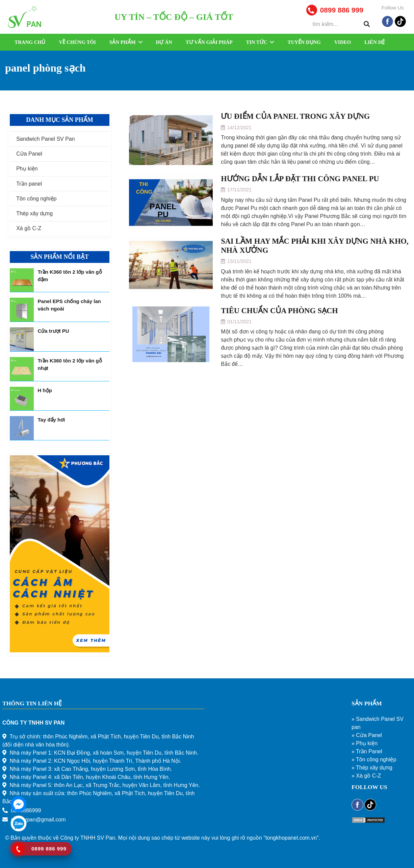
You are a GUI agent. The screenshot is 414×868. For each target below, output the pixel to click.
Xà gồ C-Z (29, 228)
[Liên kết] (26, 17)
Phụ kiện (27, 169)
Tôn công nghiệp (36, 199)
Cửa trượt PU (54, 331)
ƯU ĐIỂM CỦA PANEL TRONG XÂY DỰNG (295, 116)
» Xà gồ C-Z (366, 776)
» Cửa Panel (367, 735)
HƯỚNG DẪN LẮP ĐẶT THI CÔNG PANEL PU (300, 179)
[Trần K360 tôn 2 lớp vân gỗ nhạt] (22, 369)
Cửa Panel (29, 154)
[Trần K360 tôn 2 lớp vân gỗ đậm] (22, 280)
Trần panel (29, 184)
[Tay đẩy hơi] (22, 428)
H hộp (45, 390)
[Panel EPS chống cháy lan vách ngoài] (22, 310)
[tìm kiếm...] (340, 24)
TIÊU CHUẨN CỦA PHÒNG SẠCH (279, 311)
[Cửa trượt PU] (22, 339)
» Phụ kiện (365, 743)
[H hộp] (22, 399)
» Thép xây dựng (372, 768)
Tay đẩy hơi (51, 420)
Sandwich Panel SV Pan (45, 139)
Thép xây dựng (34, 213)
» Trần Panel (367, 751)
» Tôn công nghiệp (374, 760)
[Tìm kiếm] (367, 24)
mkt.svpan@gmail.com (38, 820)
